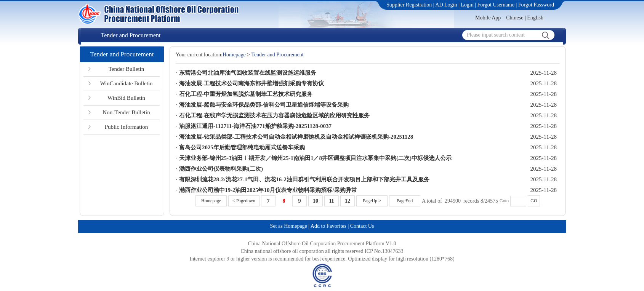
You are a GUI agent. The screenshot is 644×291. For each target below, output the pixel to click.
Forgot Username (496, 5)
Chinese (515, 18)
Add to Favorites (328, 226)
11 (331, 201)
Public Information (127, 127)
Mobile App (488, 18)
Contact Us (362, 226)
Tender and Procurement (131, 35)
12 (348, 201)
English (535, 18)
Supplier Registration (409, 5)
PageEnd (405, 201)
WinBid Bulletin (126, 98)
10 (316, 201)
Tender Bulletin (127, 69)
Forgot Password (536, 5)
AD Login (446, 5)
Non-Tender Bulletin (126, 112)
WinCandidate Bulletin (126, 83)
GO (534, 201)
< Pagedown (244, 201)
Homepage (234, 55)
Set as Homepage (289, 226)
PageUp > (372, 201)
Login (467, 5)
